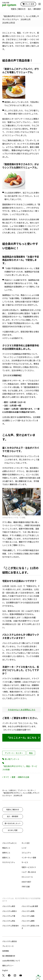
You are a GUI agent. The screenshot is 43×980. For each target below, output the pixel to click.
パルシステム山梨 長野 (30, 906)
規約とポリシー (8, 966)
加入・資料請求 (34, 9)
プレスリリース (8, 946)
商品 (31, 753)
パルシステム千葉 (9, 916)
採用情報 (6, 951)
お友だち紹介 (26, 882)
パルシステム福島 (28, 916)
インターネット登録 (29, 858)
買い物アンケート (12, 759)
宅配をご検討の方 (18, 9)
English (5, 970)
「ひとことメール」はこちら (22, 738)
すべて (6, 777)
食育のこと (6, 853)
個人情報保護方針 (9, 956)
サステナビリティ (9, 862)
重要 (13, 777)
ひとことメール (27, 877)
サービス (25, 862)
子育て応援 (26, 887)
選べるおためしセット (13, 823)
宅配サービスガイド (29, 867)
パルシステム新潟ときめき (30, 927)
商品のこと (6, 848)
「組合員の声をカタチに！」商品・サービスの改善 (20, 768)
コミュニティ (26, 853)
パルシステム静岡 (28, 921)
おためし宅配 (13, 830)
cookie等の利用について (11, 961)
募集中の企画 (23, 777)
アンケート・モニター (14, 753)
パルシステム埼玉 (9, 921)
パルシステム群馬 (28, 911)
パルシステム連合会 (10, 941)
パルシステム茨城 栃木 (10, 926)
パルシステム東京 (9, 906)
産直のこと (6, 858)
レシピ (24, 848)
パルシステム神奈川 (10, 911)
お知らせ (12, 790)
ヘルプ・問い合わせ (29, 872)
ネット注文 (28, 4)
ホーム (5, 790)
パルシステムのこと (10, 843)
